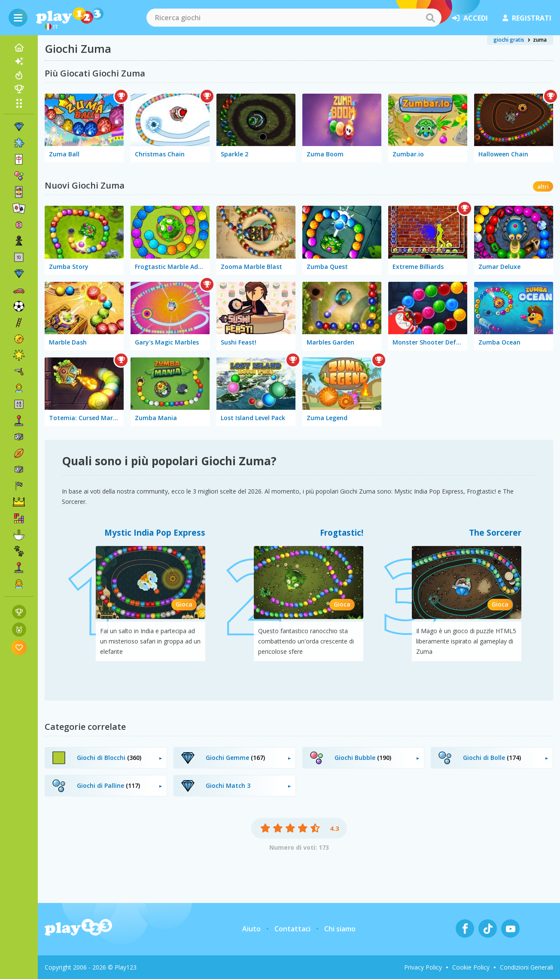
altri (543, 186)
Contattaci (292, 929)
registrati (527, 18)
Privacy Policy (423, 967)
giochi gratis (509, 40)
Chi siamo (340, 929)
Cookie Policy (471, 967)
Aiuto (251, 929)
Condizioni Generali (527, 967)
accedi (470, 18)
